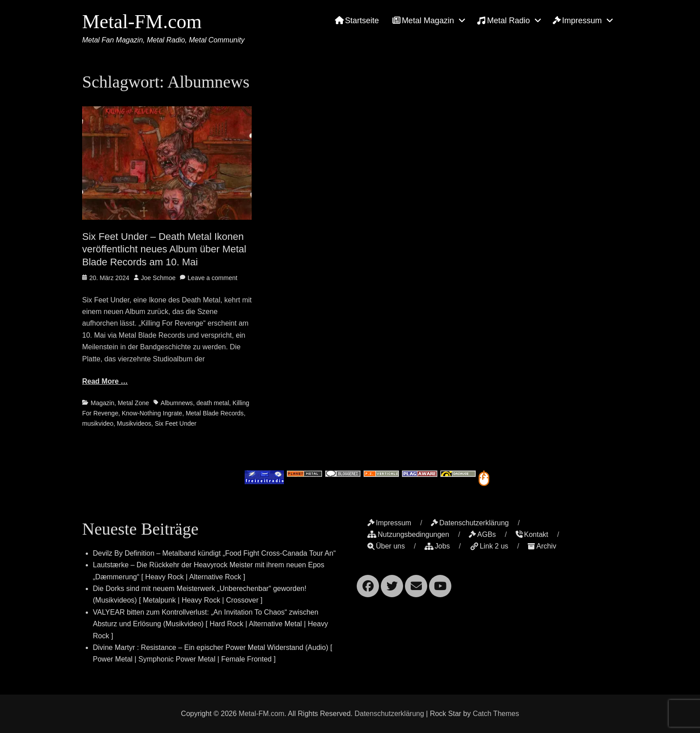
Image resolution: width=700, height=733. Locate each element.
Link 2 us (489, 546)
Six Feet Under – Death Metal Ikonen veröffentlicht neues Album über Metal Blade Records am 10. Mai (164, 249)
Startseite (357, 21)
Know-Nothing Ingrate (152, 413)
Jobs (437, 546)
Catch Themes (496, 714)
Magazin (102, 403)
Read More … (105, 381)
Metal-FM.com (142, 22)
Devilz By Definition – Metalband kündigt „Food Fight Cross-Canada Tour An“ (214, 553)
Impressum (577, 21)
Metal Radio (503, 21)
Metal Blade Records (215, 413)
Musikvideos (134, 423)
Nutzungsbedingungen (408, 534)
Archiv (542, 546)
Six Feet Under (176, 423)
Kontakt (532, 534)
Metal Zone (133, 403)
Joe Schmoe (158, 278)
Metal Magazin (423, 21)
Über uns (386, 546)
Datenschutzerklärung (470, 523)
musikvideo (98, 423)
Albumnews (177, 403)
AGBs (482, 534)
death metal (213, 403)
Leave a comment (212, 278)
